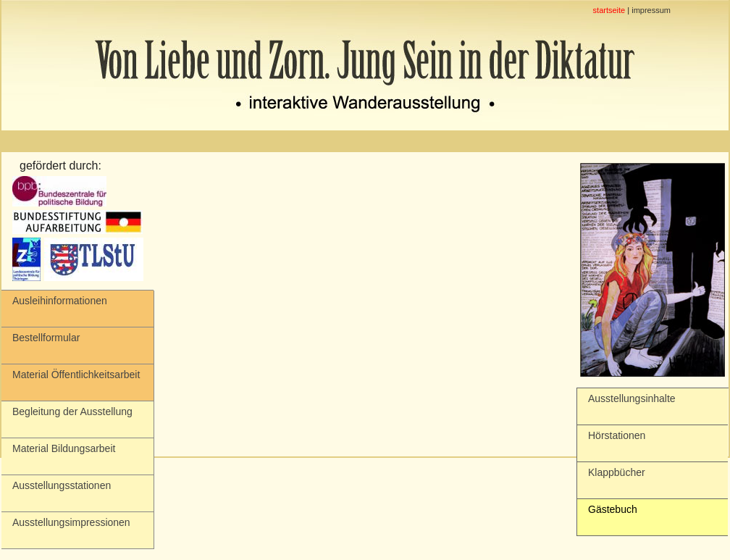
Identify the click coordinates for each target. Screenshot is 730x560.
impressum (651, 10)
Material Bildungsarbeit (64, 448)
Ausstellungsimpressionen (71, 522)
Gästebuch (613, 509)
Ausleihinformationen (60, 301)
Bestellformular (46, 338)
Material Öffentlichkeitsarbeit (76, 375)
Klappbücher (617, 472)
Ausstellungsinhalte (632, 398)
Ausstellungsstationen (62, 485)
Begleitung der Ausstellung (72, 411)
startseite (609, 10)
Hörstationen (617, 435)
